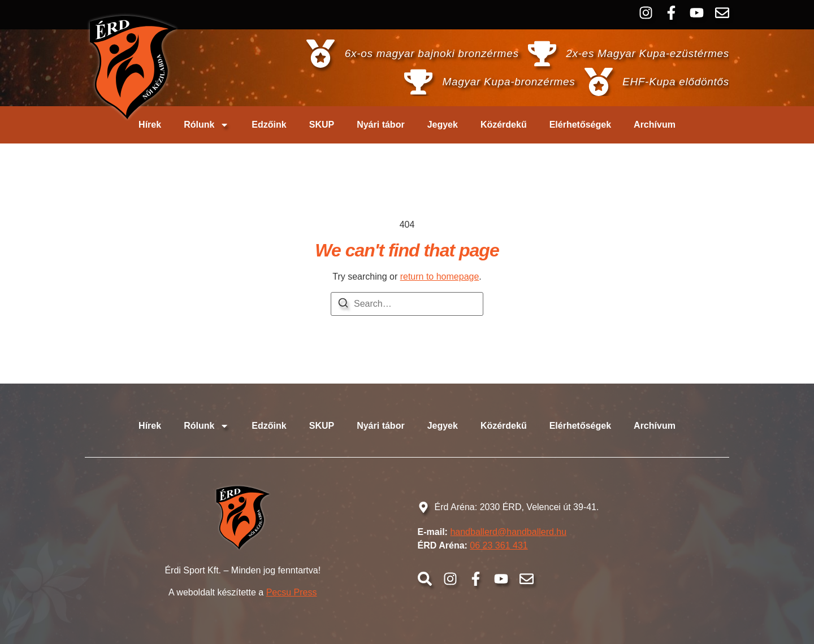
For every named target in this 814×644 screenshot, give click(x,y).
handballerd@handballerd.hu (508, 532)
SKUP (322, 125)
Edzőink (269, 125)
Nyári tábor (380, 125)
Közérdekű (504, 125)
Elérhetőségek (580, 125)
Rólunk (206, 125)
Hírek (150, 125)
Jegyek (443, 125)
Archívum (655, 125)
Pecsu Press (292, 592)
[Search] (343, 305)
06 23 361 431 (499, 545)
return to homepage (440, 277)
